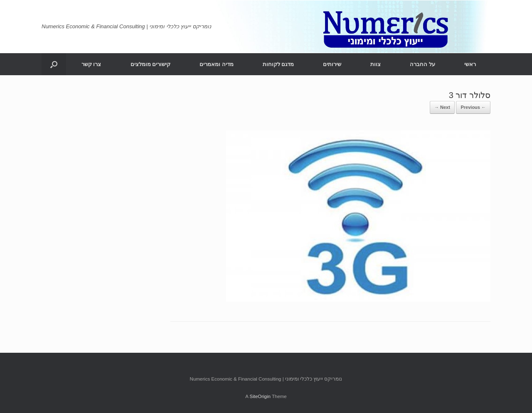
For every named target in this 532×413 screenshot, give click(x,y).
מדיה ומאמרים (217, 64)
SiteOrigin (260, 396)
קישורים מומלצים (151, 64)
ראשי (470, 64)
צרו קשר (91, 64)
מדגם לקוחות (278, 64)
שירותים (332, 64)
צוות (376, 64)
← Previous (473, 107)
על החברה (422, 64)
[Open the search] (54, 64)
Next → (442, 107)
